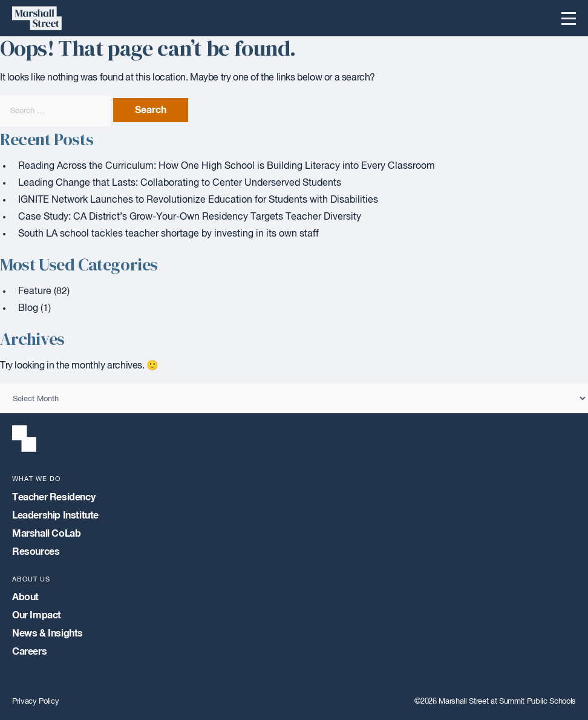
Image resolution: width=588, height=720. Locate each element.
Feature (35, 292)
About (25, 597)
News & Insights (47, 633)
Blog (28, 309)
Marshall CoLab (46, 534)
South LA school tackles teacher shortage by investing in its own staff (168, 234)
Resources (36, 552)
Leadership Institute (55, 515)
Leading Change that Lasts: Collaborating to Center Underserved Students (180, 183)
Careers (29, 652)
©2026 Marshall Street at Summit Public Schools (495, 702)
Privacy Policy (35, 702)
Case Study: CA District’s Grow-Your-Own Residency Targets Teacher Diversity (190, 217)
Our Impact (37, 615)
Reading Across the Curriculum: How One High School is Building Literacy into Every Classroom (227, 166)
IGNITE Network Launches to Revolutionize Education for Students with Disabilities (198, 200)
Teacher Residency (54, 497)
